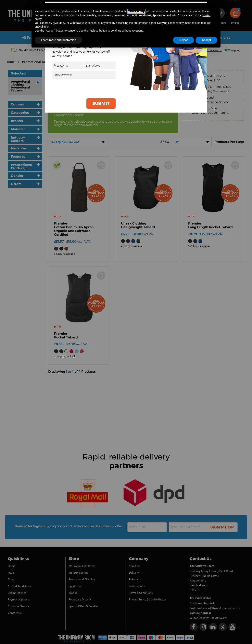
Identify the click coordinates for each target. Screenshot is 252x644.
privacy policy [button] (136, 11)
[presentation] (86, 88)
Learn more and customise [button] (58, 40)
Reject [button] (183, 40)
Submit (101, 103)
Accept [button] (206, 40)
